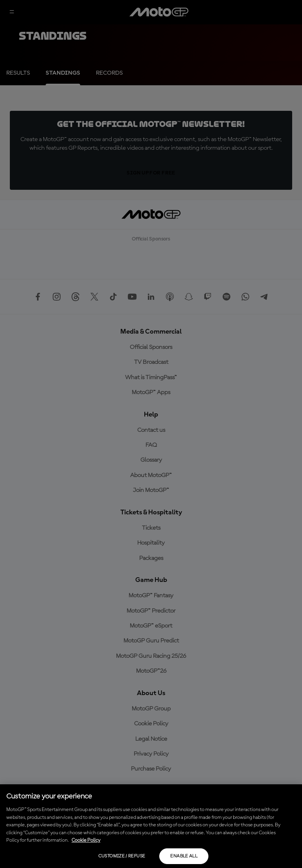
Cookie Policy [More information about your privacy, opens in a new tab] (86, 840)
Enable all (184, 856)
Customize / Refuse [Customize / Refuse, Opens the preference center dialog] (122, 856)
